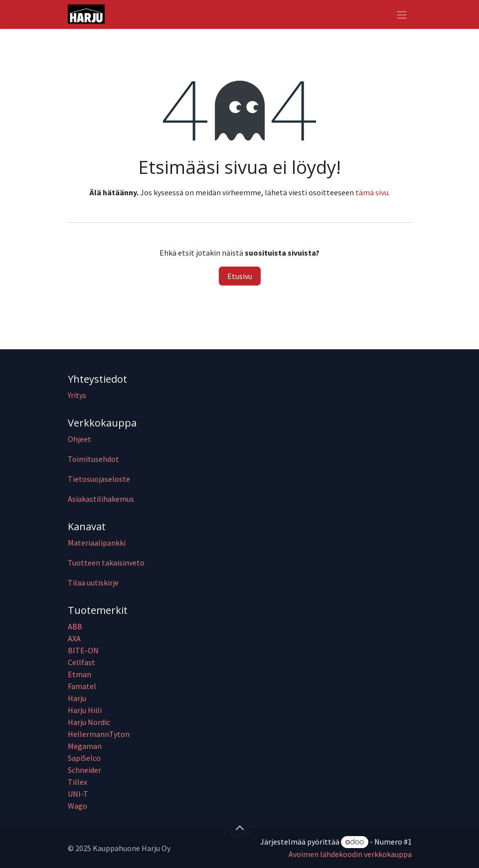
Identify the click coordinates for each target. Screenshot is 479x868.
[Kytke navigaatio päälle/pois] (402, 14)
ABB (75, 626)
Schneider (85, 770)
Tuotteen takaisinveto (106, 563)
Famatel (83, 686)
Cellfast (82, 662)
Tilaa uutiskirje (93, 582)
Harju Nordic (89, 722)
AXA (74, 638)
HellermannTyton (99, 734)
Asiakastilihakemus (101, 499)
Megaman (85, 746)
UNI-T (78, 794)
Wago (78, 806)
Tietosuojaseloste (99, 479)
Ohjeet (80, 439)
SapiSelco (84, 758)
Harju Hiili (85, 710)
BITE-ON (83, 650)
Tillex (78, 782)
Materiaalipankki (97, 543)
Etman (80, 674)
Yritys (77, 395)
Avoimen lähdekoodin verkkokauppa (350, 854)
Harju (77, 698)
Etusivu (240, 276)
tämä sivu (372, 192)
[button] (240, 828)
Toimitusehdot (93, 459)
